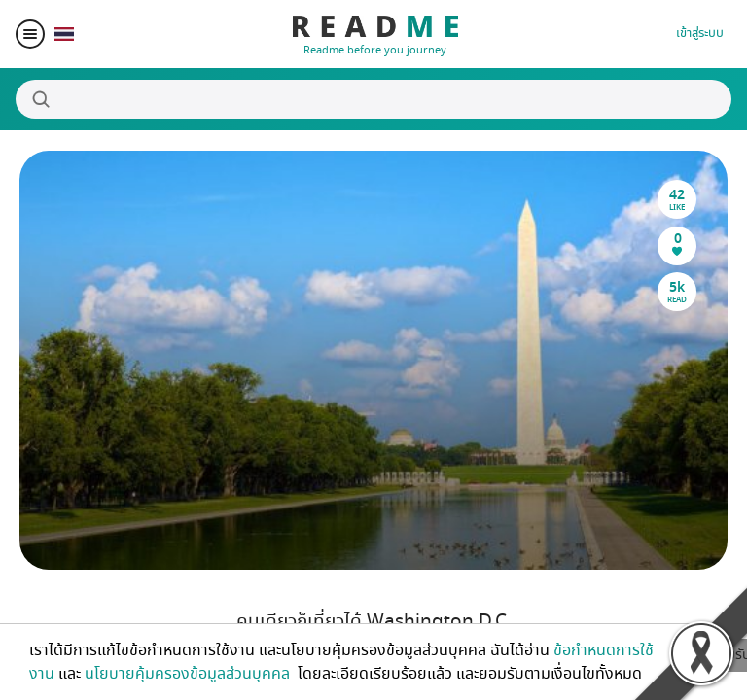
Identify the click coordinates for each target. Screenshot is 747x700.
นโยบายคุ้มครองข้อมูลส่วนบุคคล (189, 674)
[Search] (373, 99)
